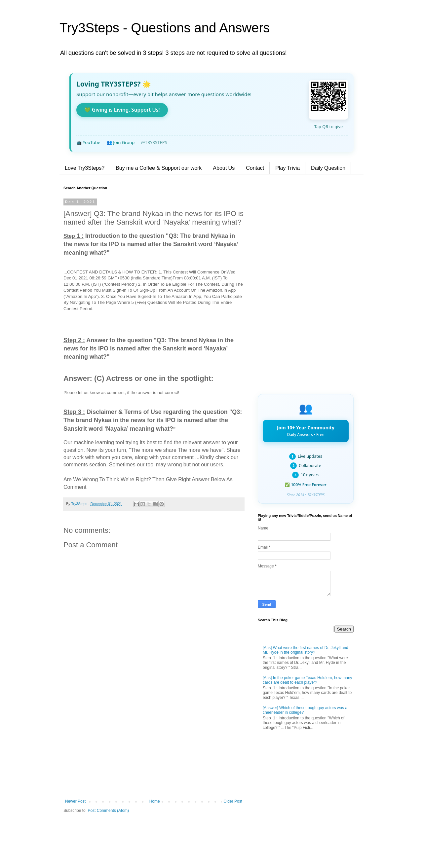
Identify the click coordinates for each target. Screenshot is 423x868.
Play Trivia (288, 168)
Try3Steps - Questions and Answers (165, 28)
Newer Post (75, 801)
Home (155, 801)
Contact (255, 168)
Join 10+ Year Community (306, 431)
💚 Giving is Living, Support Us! (122, 110)
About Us (224, 168)
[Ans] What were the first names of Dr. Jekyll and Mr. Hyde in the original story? (306, 650)
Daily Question (328, 168)
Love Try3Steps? (85, 168)
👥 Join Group (121, 142)
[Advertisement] (154, 744)
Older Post (233, 801)
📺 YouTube (88, 142)
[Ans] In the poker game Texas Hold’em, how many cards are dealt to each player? (308, 680)
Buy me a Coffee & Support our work (159, 168)
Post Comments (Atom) (108, 811)
